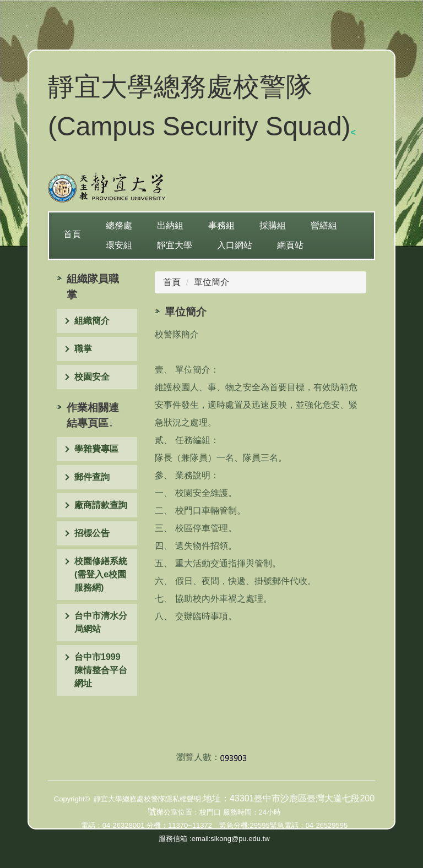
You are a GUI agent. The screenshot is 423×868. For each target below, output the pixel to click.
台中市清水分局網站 (101, 622)
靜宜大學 (175, 245)
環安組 (119, 245)
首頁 (72, 234)
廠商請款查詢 (101, 505)
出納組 (170, 225)
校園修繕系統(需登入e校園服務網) (101, 574)
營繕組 (324, 225)
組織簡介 (92, 321)
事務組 (221, 225)
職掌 (83, 349)
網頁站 (290, 245)
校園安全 (92, 377)
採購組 (273, 225)
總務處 (119, 225)
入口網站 (235, 245)
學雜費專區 (96, 449)
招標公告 (92, 533)
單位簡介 (211, 282)
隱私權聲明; (184, 799)
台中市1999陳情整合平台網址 (101, 670)
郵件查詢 (92, 477)
